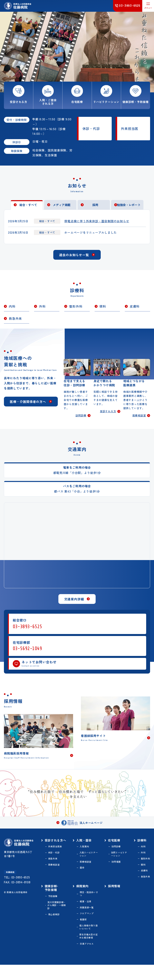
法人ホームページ (82, 831)
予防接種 (56, 908)
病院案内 (84, 897)
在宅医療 (115, 849)
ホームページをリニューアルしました (94, 236)
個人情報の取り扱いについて (90, 941)
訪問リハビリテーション (119, 863)
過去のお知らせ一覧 (74, 259)
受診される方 (107, 418)
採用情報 (115, 897)
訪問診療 (80, 422)
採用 (95, 207)
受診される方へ (57, 851)
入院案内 (86, 856)
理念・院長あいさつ (90, 906)
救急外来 (15, 322)
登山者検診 (57, 927)
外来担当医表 (58, 859)
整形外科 (76, 310)
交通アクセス (89, 959)
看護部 (85, 933)
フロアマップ (89, 926)
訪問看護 (117, 872)
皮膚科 (135, 310)
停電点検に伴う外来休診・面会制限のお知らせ (100, 224)
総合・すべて (28, 207)
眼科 (103, 310)
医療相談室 (139, 422)
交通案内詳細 (74, 606)
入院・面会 (86, 849)
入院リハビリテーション (90, 863)
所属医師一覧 (89, 920)
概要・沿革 (88, 914)
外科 (42, 310)
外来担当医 (130, 128)
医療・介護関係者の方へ (28, 411)
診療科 (141, 849)
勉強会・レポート (129, 207)
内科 (12, 310)
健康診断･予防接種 (54, 899)
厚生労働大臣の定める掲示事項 (90, 951)
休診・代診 (91, 128)
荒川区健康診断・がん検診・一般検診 (59, 918)
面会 (84, 878)
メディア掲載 (62, 207)
